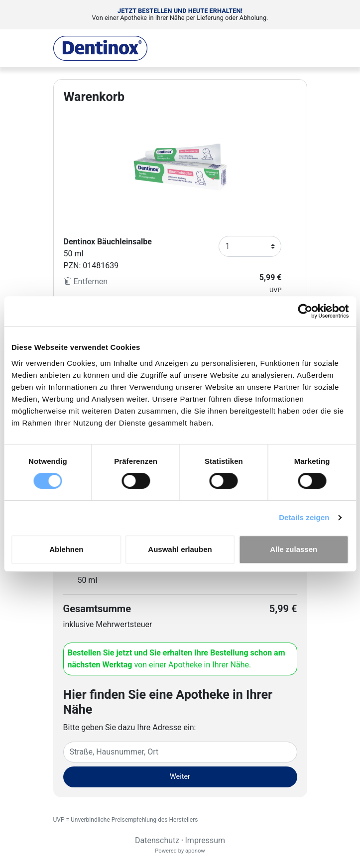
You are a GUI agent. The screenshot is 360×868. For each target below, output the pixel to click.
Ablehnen (66, 549)
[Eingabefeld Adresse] (180, 752)
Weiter (180, 777)
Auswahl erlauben (180, 549)
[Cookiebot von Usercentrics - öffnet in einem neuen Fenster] (305, 311)
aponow (195, 851)
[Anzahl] (250, 246)
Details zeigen (304, 517)
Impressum (205, 840)
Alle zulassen (294, 549)
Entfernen (86, 281)
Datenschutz (157, 840)
